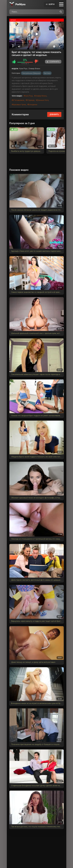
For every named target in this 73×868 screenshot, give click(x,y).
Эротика (47, 73)
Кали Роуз (29, 96)
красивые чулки (19, 105)
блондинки (33, 105)
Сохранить (53, 62)
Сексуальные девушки (31, 73)
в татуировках (19, 100)
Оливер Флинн (41, 96)
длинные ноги (43, 100)
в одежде (31, 100)
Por (21, 4)
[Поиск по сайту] (61, 12)
